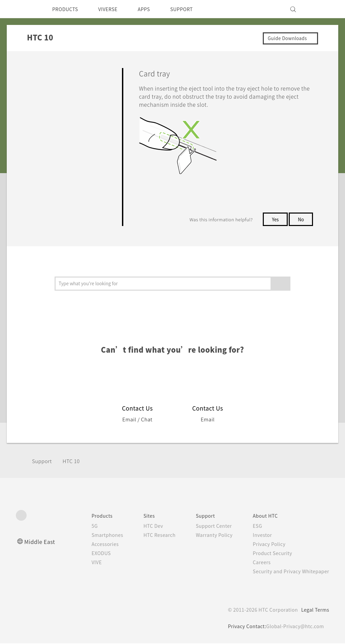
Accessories (92, 545)
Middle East (41, 542)
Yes (274, 220)
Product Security (268, 554)
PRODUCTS (67, 9)
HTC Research (149, 536)
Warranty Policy (207, 536)
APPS (153, 9)
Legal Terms (314, 610)
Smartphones (95, 536)
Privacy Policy (264, 545)
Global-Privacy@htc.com (294, 627)
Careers (257, 563)
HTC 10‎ (74, 462)
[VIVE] (320, 9)
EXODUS (89, 554)
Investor (257, 536)
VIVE (84, 563)
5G (81, 526)
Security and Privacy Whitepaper (288, 572)
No (301, 220)
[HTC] (24, 9)
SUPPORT (193, 9)
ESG (252, 526)
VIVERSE (114, 9)
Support (43, 462)
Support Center (207, 526)
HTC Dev (143, 526)
